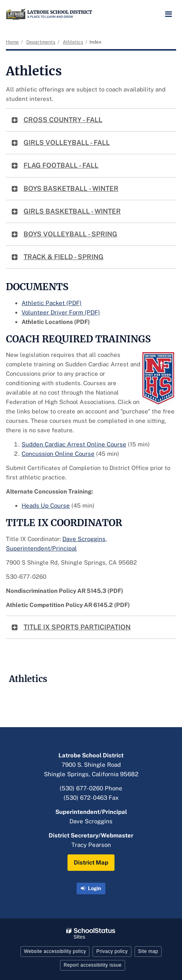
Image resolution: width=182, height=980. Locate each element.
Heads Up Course (46, 506)
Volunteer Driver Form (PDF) (61, 312)
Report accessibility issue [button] (93, 965)
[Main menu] (168, 14)
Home (12, 42)
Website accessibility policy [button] (55, 951)
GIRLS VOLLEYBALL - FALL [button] (67, 143)
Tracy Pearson (91, 845)
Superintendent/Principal (41, 548)
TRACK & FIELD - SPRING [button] (64, 257)
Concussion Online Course (58, 454)
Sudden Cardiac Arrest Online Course (74, 444)
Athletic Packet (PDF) (52, 303)
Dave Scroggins (84, 539)
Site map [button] (148, 951)
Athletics (73, 42)
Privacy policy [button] (112, 951)
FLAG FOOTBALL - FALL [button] (61, 165)
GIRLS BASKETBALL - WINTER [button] (72, 211)
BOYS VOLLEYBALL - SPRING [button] (70, 234)
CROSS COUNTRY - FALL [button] (63, 120)
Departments (41, 42)
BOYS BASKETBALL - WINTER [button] (71, 188)
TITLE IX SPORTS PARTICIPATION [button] (77, 627)
